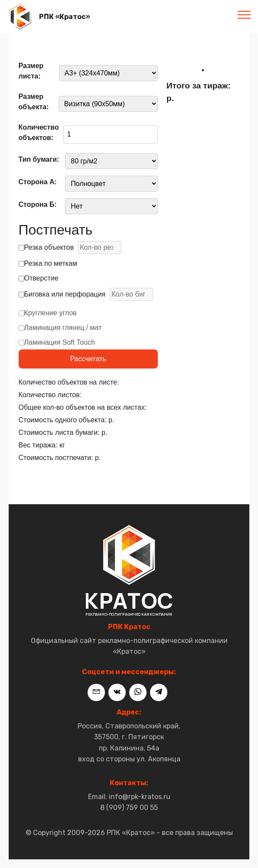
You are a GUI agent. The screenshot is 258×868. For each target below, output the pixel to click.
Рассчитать (88, 359)
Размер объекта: (34, 102)
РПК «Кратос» (65, 17)
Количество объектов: (39, 132)
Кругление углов (48, 315)
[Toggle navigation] (244, 14)
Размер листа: (31, 71)
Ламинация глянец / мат (60, 330)
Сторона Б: (38, 204)
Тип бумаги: (39, 159)
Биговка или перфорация (86, 294)
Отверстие (39, 278)
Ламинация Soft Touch (57, 345)
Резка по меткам (48, 263)
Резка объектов (70, 248)
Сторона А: (38, 182)
